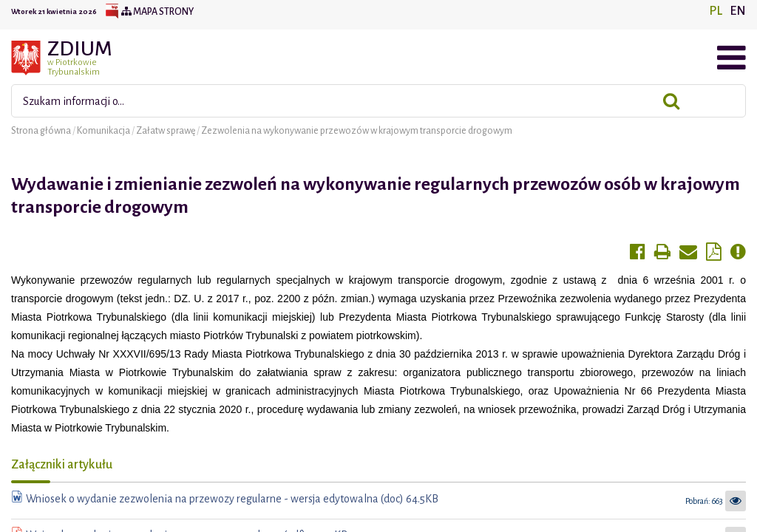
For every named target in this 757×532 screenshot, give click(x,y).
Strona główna (42, 131)
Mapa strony (157, 12)
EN (738, 11)
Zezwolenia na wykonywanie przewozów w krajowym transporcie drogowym (357, 131)
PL (716, 11)
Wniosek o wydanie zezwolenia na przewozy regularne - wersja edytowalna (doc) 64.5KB (232, 499)
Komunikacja (104, 131)
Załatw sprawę (166, 131)
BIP (112, 12)
